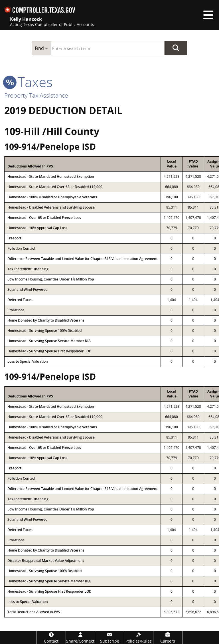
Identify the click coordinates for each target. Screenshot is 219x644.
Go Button (176, 48)
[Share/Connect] (80, 638)
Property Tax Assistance (36, 95)
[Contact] (51, 638)
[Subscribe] (109, 638)
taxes (28, 82)
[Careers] (168, 638)
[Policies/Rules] (139, 638)
